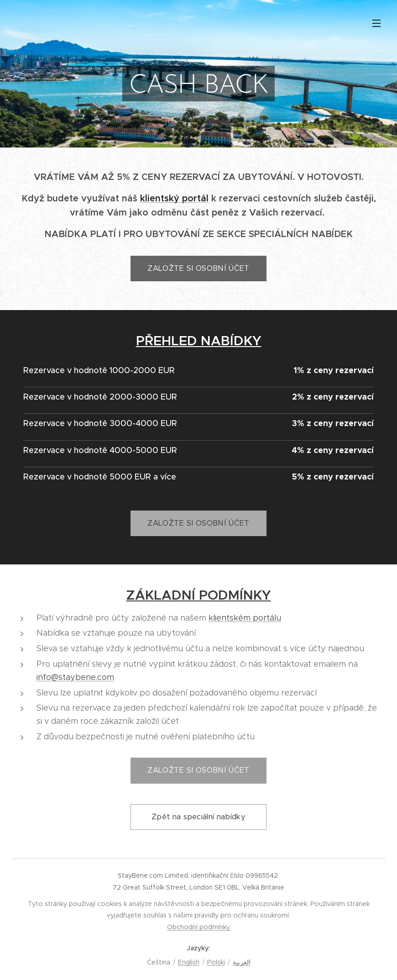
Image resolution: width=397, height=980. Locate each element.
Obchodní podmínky (198, 927)
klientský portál (174, 198)
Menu (376, 23)
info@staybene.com (75, 677)
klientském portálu (245, 618)
